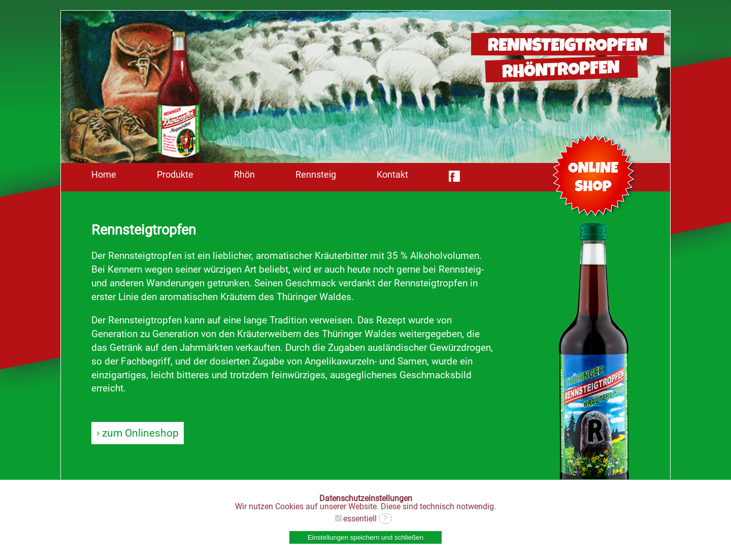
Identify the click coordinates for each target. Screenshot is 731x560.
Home (104, 175)
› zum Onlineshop (138, 433)
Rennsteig (316, 175)
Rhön (244, 175)
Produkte (175, 175)
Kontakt (392, 175)
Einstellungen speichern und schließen (365, 537)
